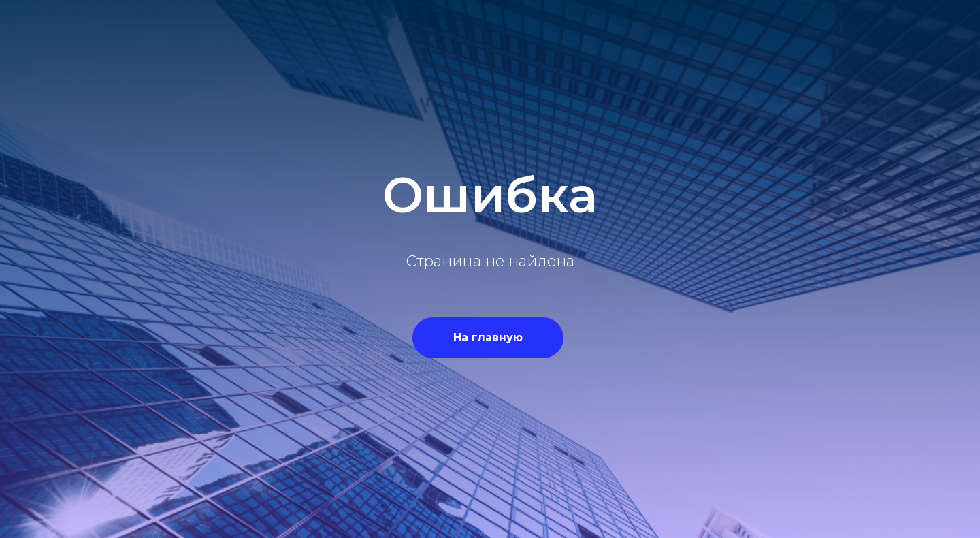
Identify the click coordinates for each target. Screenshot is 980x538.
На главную (488, 337)
